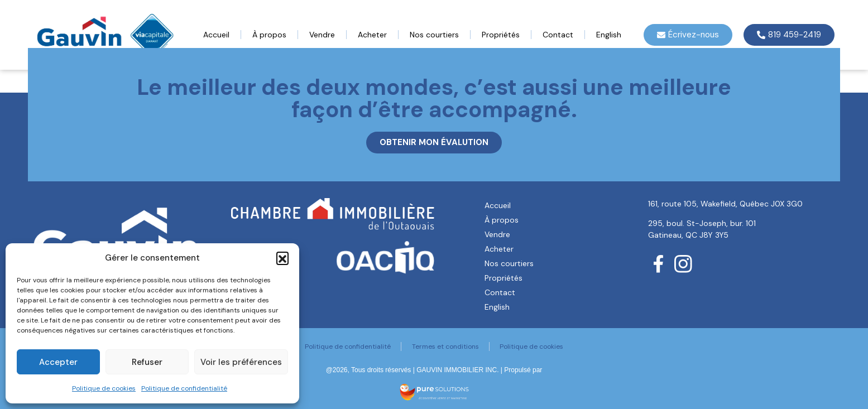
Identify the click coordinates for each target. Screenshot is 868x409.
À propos (269, 35)
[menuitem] (609, 35)
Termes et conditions (445, 347)
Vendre (322, 35)
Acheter (372, 35)
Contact (558, 35)
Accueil (216, 35)
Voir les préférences (241, 362)
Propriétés (501, 35)
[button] (282, 258)
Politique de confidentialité (184, 388)
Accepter (58, 362)
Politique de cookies (104, 388)
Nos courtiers (434, 35)
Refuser (147, 362)
